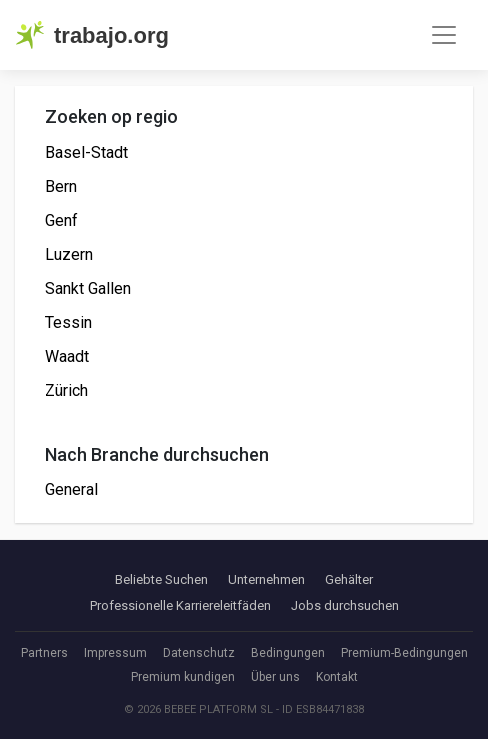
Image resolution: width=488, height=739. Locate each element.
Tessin (68, 322)
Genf (61, 220)
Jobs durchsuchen (345, 605)
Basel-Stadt (86, 152)
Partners (44, 653)
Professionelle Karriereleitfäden (180, 605)
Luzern (69, 254)
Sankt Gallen (88, 288)
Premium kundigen (183, 677)
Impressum (115, 653)
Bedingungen (288, 653)
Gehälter (349, 579)
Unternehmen (266, 579)
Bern (61, 186)
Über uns (275, 677)
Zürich (66, 390)
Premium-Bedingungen (404, 653)
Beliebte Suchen (161, 579)
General (71, 489)
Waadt (67, 356)
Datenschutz (199, 653)
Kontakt (337, 677)
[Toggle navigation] (444, 35)
